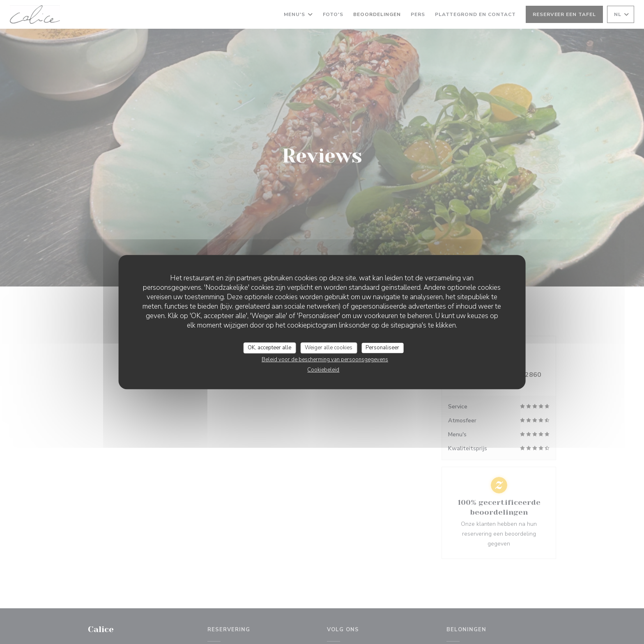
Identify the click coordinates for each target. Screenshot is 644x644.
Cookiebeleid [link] (323, 370)
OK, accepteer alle (269, 348)
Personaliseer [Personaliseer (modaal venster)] (382, 348)
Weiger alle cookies (329, 348)
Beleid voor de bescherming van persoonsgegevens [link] (325, 360)
